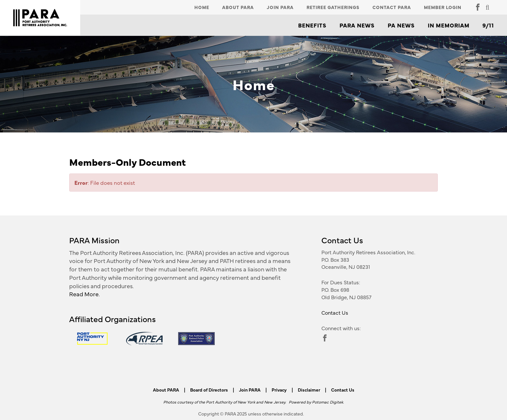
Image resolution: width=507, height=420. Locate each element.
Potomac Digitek (328, 402)
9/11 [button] (488, 25)
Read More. (85, 294)
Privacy (279, 390)
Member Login (443, 7)
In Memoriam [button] (449, 25)
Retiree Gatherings (333, 7)
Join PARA (280, 7)
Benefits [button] (312, 25)
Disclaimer (309, 390)
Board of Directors (209, 390)
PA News (401, 25)
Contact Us (335, 312)
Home (202, 7)
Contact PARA (392, 7)
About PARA (238, 7)
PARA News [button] (357, 25)
